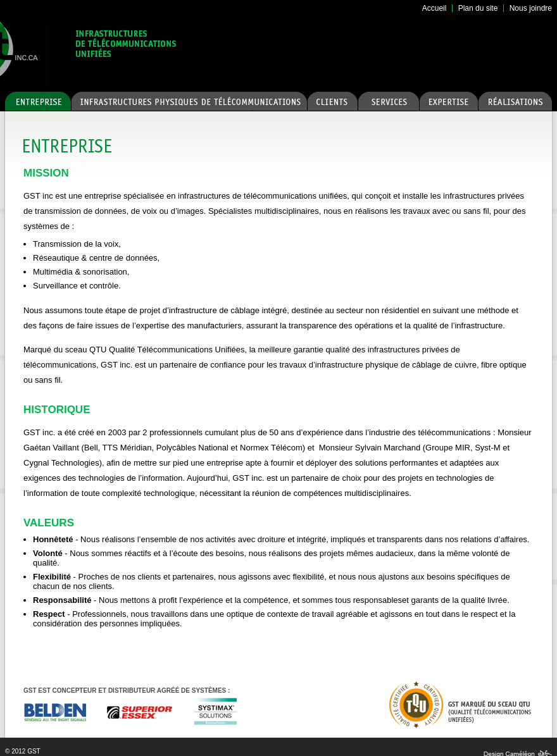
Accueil (435, 8)
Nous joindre (531, 8)
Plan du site (478, 8)
